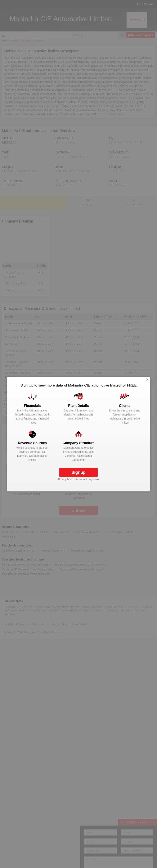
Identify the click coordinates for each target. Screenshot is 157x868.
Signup (79, 472)
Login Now (94, 479)
